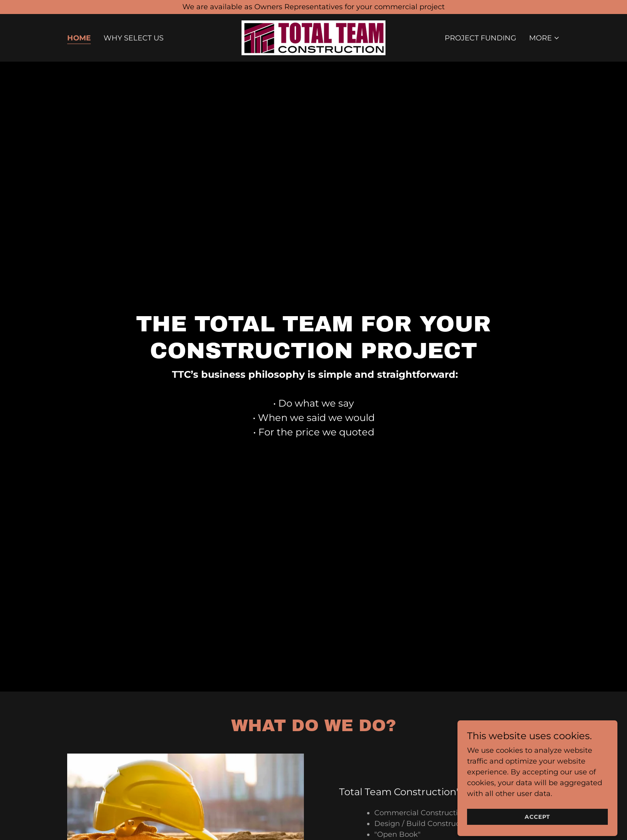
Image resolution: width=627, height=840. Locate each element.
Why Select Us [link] (134, 38)
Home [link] (79, 38)
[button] (544, 38)
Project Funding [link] (480, 38)
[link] (313, 37)
